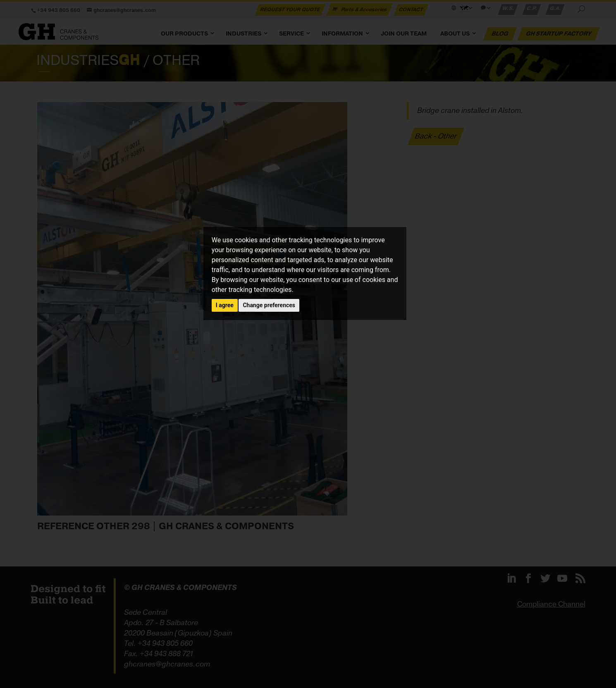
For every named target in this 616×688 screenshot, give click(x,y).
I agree (225, 305)
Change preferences (269, 305)
